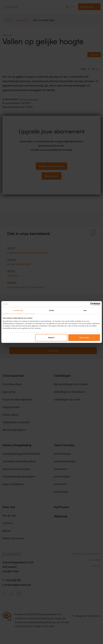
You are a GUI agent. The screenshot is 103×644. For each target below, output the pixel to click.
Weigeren (51, 338)
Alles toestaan (84, 338)
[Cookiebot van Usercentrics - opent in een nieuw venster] (87, 304)
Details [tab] (51, 310)
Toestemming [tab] (18, 310)
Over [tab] (85, 310)
